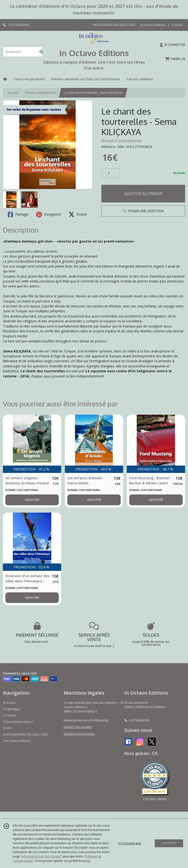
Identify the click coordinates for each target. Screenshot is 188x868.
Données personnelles (79, 734)
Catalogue (11, 709)
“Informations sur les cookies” (41, 856)
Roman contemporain (41, 93)
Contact (177, 25)
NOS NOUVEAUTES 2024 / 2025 (26, 734)
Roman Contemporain (122, 141)
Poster (78, 214)
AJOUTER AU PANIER (143, 194)
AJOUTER (32, 500)
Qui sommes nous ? (18, 722)
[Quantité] (111, 173)
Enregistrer (49, 214)
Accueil (13, 93)
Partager (18, 214)
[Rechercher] (41, 52)
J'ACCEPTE (169, 843)
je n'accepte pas (130, 843)
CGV (7, 728)
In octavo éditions (17, 741)
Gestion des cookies (78, 727)
